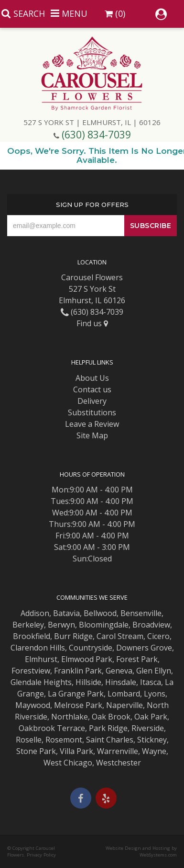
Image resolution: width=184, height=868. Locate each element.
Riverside (148, 728)
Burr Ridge (73, 636)
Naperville (124, 705)
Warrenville (118, 751)
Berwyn (61, 625)
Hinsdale (121, 682)
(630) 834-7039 (96, 135)
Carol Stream (120, 636)
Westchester (119, 763)
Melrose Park (78, 705)
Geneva (119, 671)
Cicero (158, 636)
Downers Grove (144, 648)
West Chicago (68, 763)
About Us (92, 378)
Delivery (92, 401)
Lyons (155, 694)
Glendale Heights (41, 682)
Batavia (66, 613)
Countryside (91, 648)
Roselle (29, 740)
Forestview (31, 671)
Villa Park (76, 751)
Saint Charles (110, 740)
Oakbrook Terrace (52, 728)
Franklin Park (78, 671)
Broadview (151, 625)
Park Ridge (108, 728)
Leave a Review (92, 424)
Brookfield (32, 636)
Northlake (70, 717)
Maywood (33, 705)
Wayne (154, 751)
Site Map (92, 435)
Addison (35, 613)
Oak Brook (111, 717)
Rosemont (64, 740)
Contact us (92, 389)
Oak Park (151, 717)
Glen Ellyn (154, 671)
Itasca (151, 682)
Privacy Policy (41, 855)
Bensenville (141, 613)
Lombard (124, 694)
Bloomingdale (104, 625)
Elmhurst (41, 659)
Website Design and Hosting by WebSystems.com (141, 851)
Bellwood (100, 613)
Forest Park (137, 659)
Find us (92, 323)
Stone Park (36, 751)
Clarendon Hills (38, 648)
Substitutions (92, 412)
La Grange (66, 694)
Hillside (88, 682)
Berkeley (28, 625)
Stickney (152, 740)
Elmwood (77, 659)
